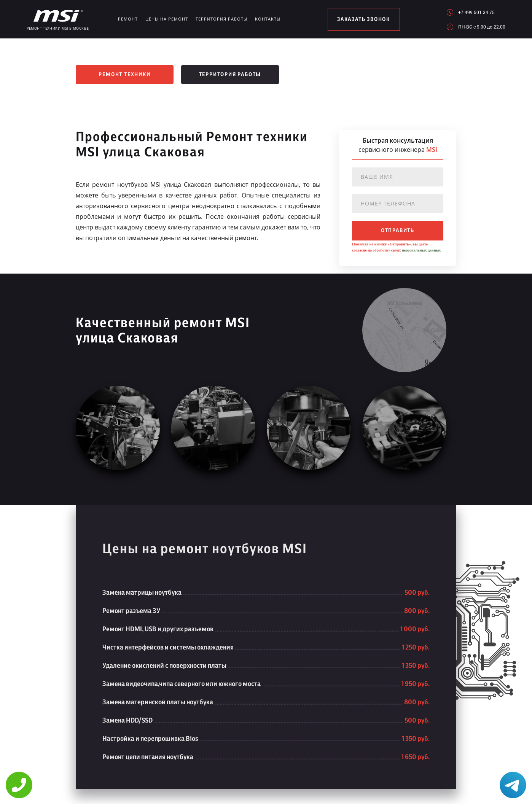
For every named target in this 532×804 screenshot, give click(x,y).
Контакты (268, 19)
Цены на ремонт (167, 19)
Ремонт (128, 19)
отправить (398, 231)
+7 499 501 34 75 (476, 12)
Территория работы (221, 19)
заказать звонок (364, 19)
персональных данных (421, 250)
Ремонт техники (124, 75)
